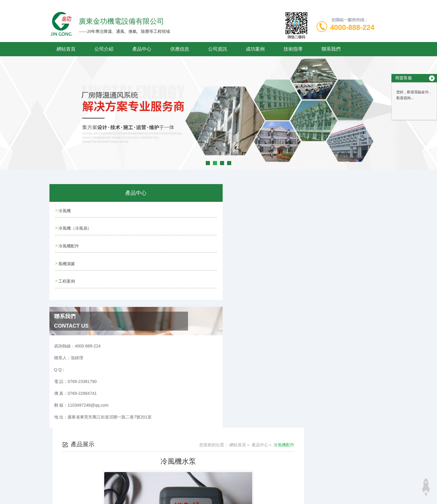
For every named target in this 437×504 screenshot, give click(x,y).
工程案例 (67, 278)
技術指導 (293, 49)
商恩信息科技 (229, 487)
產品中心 (142, 49)
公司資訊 (218, 49)
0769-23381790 (173, 459)
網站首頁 (66, 49)
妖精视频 (8, 500)
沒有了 (175, 360)
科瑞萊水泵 (179, 350)
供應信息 (180, 49)
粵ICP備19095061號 (260, 468)
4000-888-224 (352, 27)
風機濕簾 (67, 261)
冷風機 (65, 210)
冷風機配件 (69, 244)
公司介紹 (104, 49)
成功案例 (255, 49)
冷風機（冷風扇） (75, 227)
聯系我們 (331, 49)
